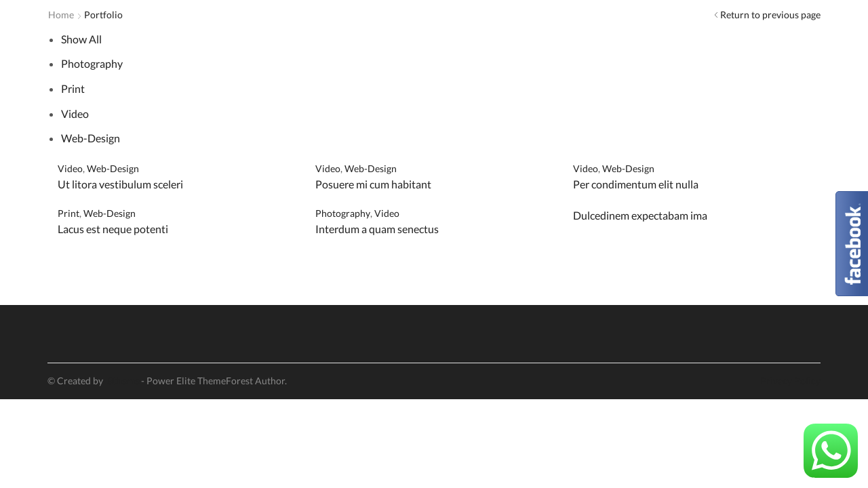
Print (73, 88)
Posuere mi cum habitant (373, 184)
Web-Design (91, 138)
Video (75, 114)
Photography (92, 63)
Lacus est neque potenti (113, 229)
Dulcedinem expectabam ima (640, 215)
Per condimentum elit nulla (636, 184)
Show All (81, 39)
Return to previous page (770, 15)
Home (61, 15)
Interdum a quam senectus (377, 229)
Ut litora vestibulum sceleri (120, 184)
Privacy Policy (790, 381)
